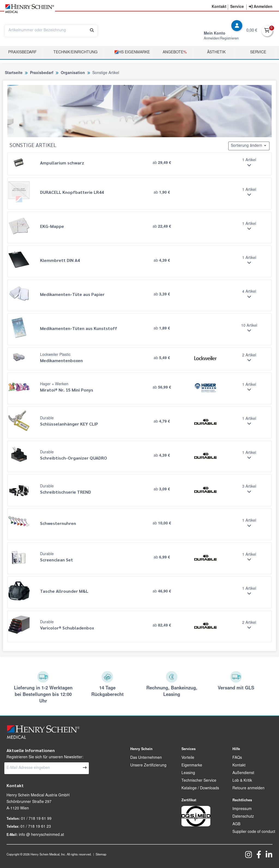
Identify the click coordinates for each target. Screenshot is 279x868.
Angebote (175, 53)
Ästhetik (216, 53)
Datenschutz (243, 817)
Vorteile (188, 758)
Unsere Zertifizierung (148, 766)
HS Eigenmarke (132, 52)
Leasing (188, 773)
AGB (236, 824)
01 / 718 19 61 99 (36, 819)
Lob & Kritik (242, 781)
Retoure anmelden (248, 788)
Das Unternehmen (146, 758)
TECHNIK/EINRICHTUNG (75, 53)
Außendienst (243, 773)
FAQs (237, 758)
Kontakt (239, 766)
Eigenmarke (192, 766)
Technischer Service (199, 781)
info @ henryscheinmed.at (41, 835)
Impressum (242, 809)
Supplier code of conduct (254, 832)
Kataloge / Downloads (200, 788)
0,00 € (252, 31)
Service (258, 53)
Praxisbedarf (22, 53)
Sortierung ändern (249, 146)
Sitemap (101, 855)
